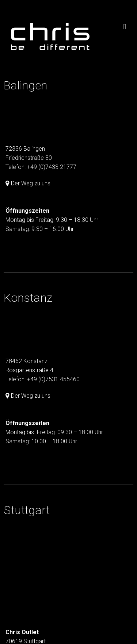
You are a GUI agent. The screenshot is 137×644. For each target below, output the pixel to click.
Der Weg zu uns (31, 183)
